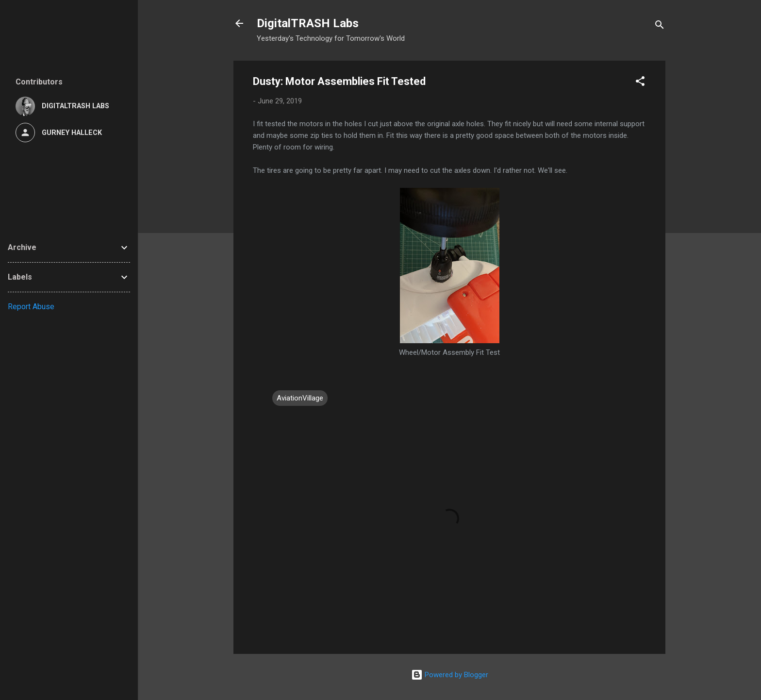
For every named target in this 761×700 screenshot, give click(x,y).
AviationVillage (300, 398)
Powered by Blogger (450, 675)
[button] (640, 83)
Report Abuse (31, 307)
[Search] (660, 26)
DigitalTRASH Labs (308, 23)
